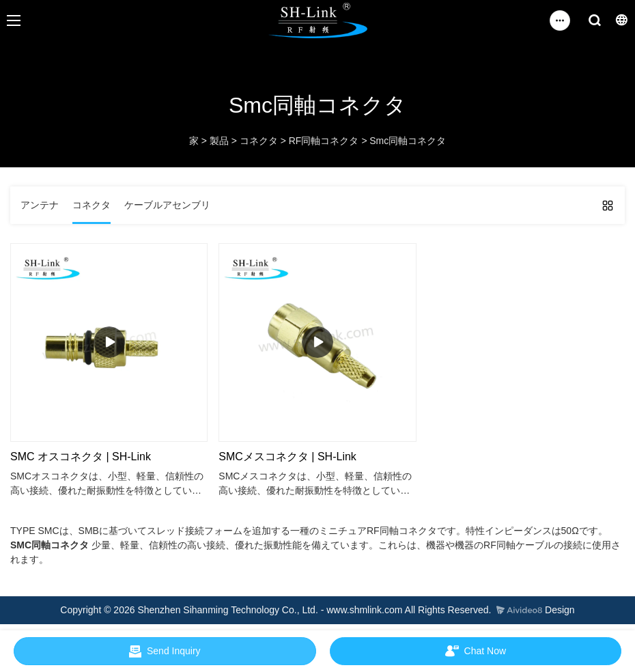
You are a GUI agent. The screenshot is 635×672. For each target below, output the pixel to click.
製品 (219, 141)
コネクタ (259, 141)
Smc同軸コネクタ (408, 141)
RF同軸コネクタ (324, 141)
